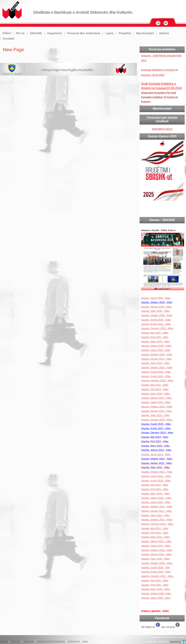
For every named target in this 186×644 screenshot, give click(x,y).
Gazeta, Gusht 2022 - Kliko (156, 476)
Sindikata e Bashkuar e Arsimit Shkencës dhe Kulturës (83, 12)
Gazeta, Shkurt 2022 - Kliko (156, 498)
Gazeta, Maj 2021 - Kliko (155, 528)
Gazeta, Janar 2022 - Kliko (156, 502)
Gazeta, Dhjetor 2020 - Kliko (157, 550)
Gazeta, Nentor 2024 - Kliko (156, 359)
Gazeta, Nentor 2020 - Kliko (156, 554)
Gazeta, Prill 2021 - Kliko (155, 533)
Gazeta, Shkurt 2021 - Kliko (156, 541)
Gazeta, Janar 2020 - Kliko (156, 598)
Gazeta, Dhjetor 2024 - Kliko (157, 354)
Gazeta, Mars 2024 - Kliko (156, 394)
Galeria (164, 33)
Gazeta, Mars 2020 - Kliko (155, 589)
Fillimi (7, 33)
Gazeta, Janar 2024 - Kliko (156, 402)
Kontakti (9, 38)
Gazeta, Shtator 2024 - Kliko (157, 367)
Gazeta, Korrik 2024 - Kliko (156, 376)
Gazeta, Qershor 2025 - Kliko (157, 328)
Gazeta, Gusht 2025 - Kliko (156, 320)
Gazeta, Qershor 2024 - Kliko (157, 380)
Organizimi (54, 33)
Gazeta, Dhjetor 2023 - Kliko (157, 407)
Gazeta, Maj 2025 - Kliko (155, 333)
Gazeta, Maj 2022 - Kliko (155, 485)
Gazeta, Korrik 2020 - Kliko (156, 572)
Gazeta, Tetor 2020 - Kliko (155, 559)
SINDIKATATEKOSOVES (51, 642)
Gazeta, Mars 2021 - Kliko (155, 537)
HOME (4, 642)
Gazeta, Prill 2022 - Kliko (155, 489)
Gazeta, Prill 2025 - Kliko (155, 337)
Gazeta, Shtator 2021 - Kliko (157, 520)
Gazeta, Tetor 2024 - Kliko (155, 363)
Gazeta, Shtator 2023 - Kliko (157, 420)
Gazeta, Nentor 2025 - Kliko (156, 307)
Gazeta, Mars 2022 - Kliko (155, 494)
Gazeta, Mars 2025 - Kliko (155, 341)
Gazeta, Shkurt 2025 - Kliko (156, 346)
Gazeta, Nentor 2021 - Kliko (156, 511)
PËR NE (15, 642)
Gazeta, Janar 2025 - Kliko (156, 350)
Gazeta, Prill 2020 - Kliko (155, 585)
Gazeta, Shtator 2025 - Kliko (157, 315)
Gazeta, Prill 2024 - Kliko (155, 389)
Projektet (125, 33)
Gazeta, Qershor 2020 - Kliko (157, 576)
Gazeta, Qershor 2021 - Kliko (157, 524)
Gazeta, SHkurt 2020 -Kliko (156, 593)
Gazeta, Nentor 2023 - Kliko (156, 411)
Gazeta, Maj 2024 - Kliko (155, 385)
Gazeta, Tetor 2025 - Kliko (155, 311)
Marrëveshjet (145, 33)
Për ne (20, 33)
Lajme (109, 33)
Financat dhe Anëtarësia (84, 33)
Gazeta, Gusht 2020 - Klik (155, 567)
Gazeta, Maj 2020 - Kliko (155, 580)
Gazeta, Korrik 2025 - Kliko (156, 324)
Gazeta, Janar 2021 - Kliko (156, 546)
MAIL (85, 642)
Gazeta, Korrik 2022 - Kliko (156, 481)
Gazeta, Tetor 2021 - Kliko (155, 515)
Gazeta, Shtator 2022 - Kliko (157, 472)
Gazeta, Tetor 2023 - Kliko (155, 415)
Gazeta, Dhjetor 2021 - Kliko (157, 507)
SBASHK (36, 33)
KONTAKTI (74, 642)
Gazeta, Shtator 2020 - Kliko (157, 563)
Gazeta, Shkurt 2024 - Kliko (157, 398)
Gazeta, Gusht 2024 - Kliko (156, 372)
